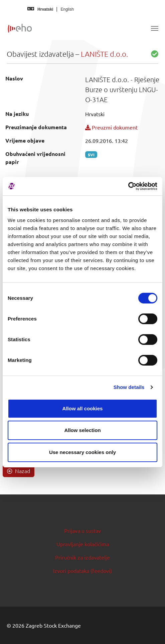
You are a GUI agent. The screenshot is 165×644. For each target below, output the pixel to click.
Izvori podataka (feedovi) (82, 571)
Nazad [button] (19, 471)
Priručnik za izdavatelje (82, 557)
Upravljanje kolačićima (83, 544)
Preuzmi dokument (111, 127)
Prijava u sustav (82, 530)
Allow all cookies (83, 408)
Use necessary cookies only (82, 452)
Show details (129, 387)
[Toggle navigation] (155, 28)
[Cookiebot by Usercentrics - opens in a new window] (128, 186)
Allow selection (82, 430)
